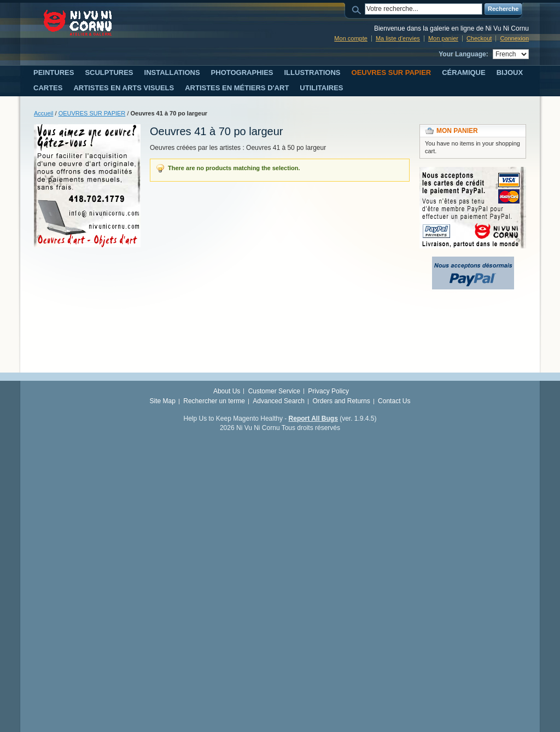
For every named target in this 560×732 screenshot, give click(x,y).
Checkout (479, 38)
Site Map (163, 401)
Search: (358, 9)
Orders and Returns (341, 401)
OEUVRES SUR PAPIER (92, 113)
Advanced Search (279, 401)
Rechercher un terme (214, 401)
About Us (227, 391)
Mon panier (443, 38)
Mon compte (351, 38)
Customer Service (274, 391)
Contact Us (394, 401)
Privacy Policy (328, 391)
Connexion (514, 38)
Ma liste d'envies (398, 38)
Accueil (43, 113)
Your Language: (463, 54)
